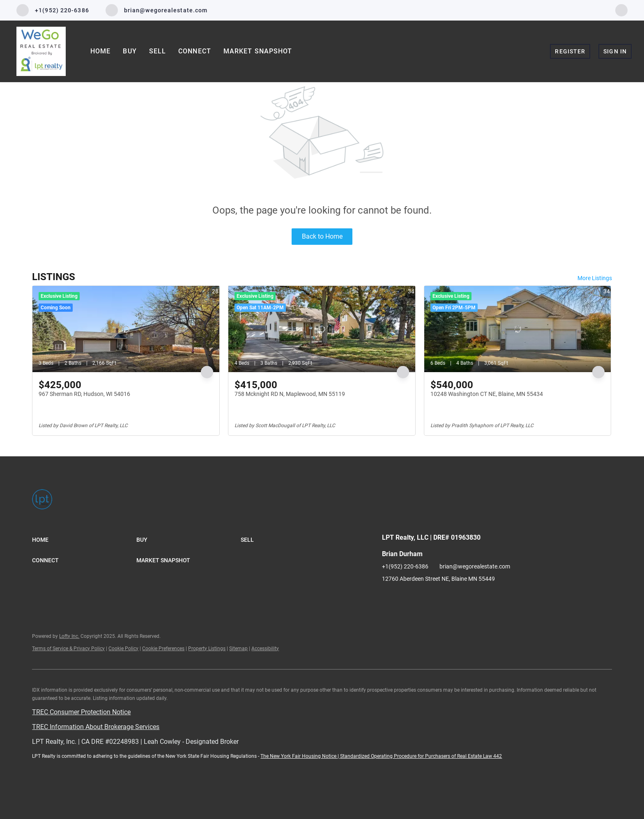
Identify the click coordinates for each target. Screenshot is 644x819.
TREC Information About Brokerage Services (96, 727)
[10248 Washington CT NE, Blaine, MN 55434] (518, 329)
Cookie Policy (123, 649)
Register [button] (570, 51)
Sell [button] (158, 51)
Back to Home (322, 236)
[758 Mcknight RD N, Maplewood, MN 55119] (322, 329)
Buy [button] (130, 51)
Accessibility (265, 649)
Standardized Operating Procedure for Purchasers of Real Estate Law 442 (421, 756)
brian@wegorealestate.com (475, 566)
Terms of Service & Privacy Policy (68, 649)
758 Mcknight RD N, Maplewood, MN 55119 (290, 394)
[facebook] (621, 10)
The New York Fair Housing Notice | (300, 756)
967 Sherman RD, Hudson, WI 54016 (84, 394)
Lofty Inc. (69, 636)
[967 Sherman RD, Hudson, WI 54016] (126, 329)
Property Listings (207, 649)
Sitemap (238, 649)
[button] (84, 540)
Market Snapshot (258, 51)
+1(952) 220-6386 (405, 566)
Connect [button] (195, 51)
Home (100, 51)
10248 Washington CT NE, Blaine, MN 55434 (487, 394)
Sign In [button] (615, 51)
